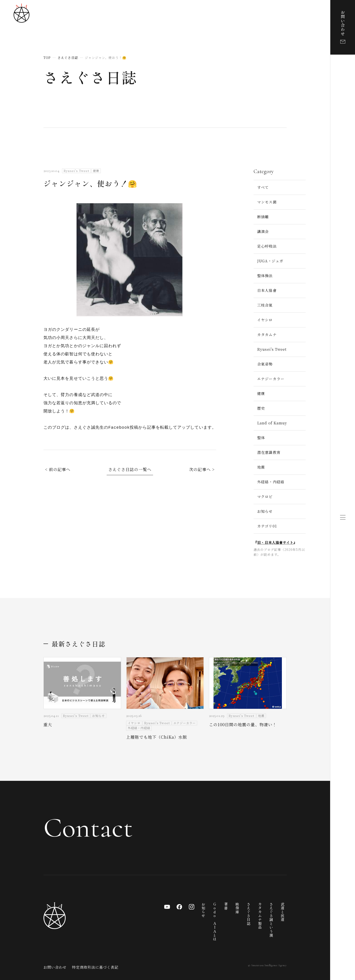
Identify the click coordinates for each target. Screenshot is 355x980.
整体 (261, 438)
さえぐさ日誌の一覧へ (130, 469)
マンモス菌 (267, 202)
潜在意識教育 (269, 452)
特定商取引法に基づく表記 (95, 967)
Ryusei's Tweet (272, 349)
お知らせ (265, 511)
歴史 (261, 408)
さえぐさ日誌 (90, 77)
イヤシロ (265, 320)
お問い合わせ (55, 967)
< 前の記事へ (58, 469)
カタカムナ (267, 335)
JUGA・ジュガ (270, 261)
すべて (263, 187)
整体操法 (265, 276)
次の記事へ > (202, 469)
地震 (261, 467)
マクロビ (265, 497)
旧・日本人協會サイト (275, 542)
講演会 (263, 231)
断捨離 (263, 217)
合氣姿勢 (265, 364)
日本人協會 (267, 290)
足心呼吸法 (267, 246)
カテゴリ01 (267, 526)
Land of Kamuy (272, 423)
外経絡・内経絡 (271, 482)
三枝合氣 (265, 305)
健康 (261, 393)
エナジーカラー (271, 379)
